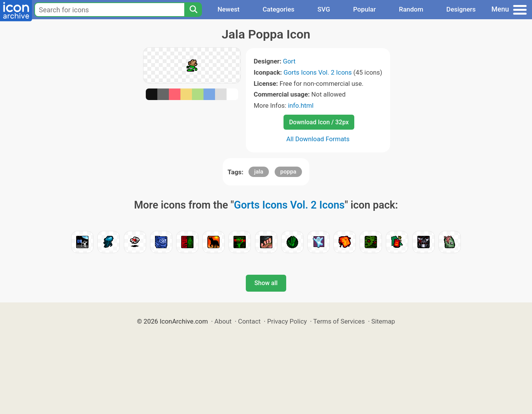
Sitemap (383, 321)
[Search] (193, 10)
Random (411, 9)
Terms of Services (339, 321)
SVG (324, 9)
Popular (364, 9)
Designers (461, 9)
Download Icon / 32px (319, 122)
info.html (301, 105)
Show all (266, 283)
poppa (289, 172)
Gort (289, 61)
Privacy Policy (287, 321)
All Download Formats (318, 139)
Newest (228, 9)
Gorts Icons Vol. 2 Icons (318, 72)
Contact (249, 321)
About (223, 321)
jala (259, 172)
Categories (279, 9)
